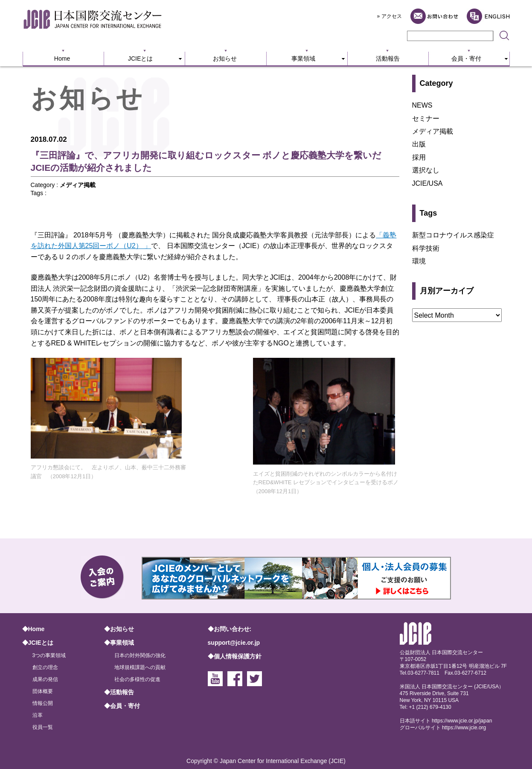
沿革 (38, 715)
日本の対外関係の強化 (140, 655)
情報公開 (43, 703)
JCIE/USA (427, 183)
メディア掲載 (78, 185)
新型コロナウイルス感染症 (453, 235)
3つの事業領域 (49, 655)
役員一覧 (43, 727)
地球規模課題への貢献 (140, 667)
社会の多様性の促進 (137, 679)
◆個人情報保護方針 (235, 656)
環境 (419, 261)
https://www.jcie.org (464, 728)
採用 (419, 157)
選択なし (426, 170)
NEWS (422, 105)
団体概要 (43, 691)
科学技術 (426, 248)
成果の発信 (45, 679)
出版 (419, 144)
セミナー (426, 118)
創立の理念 (45, 667)
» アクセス (390, 16)
